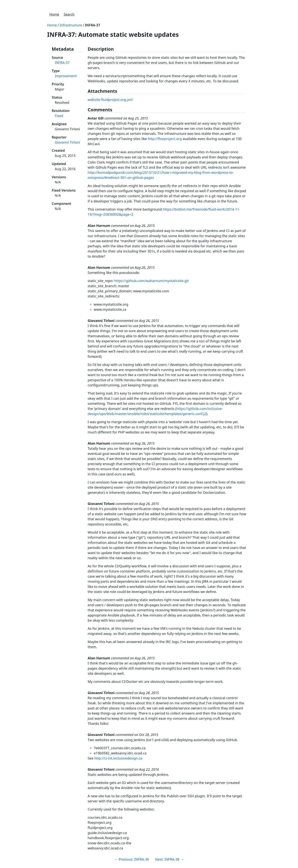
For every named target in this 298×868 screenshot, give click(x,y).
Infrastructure (71, 25)
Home (54, 14)
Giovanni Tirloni (67, 142)
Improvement (66, 76)
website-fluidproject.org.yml (110, 100)
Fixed (59, 116)
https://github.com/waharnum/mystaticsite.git (151, 281)
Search (69, 14)
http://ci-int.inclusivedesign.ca (118, 758)
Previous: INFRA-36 (132, 859)
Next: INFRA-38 (169, 859)
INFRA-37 (92, 25)
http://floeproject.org (165, 139)
